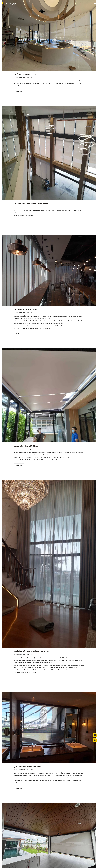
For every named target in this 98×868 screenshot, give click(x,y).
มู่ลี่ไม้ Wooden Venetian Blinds (27, 767)
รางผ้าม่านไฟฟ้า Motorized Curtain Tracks (31, 651)
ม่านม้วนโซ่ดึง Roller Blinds (25, 74)
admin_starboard (20, 78)
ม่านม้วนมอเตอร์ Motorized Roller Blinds (31, 204)
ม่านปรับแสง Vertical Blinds (26, 309)
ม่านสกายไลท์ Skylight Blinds (26, 446)
